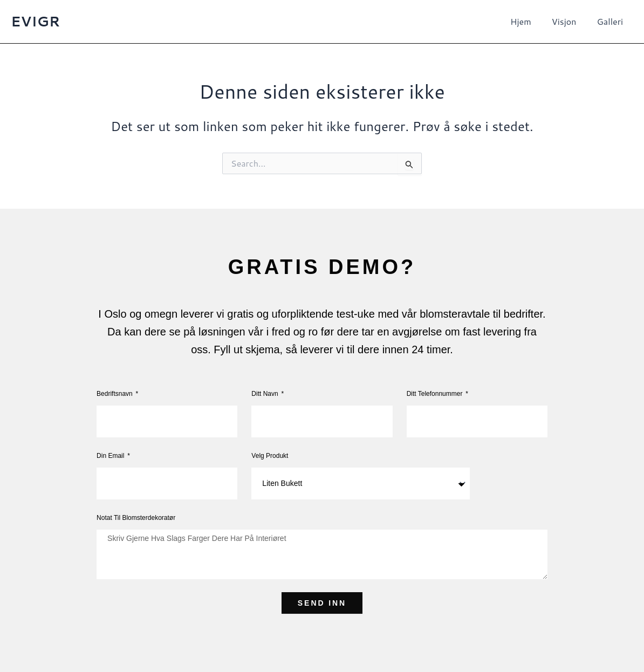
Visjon (569, 21)
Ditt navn (266, 394)
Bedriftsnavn (115, 394)
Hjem (529, 21)
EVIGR (35, 21)
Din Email (111, 456)
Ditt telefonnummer (436, 394)
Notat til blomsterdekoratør (136, 518)
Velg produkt (270, 456)
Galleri (611, 21)
